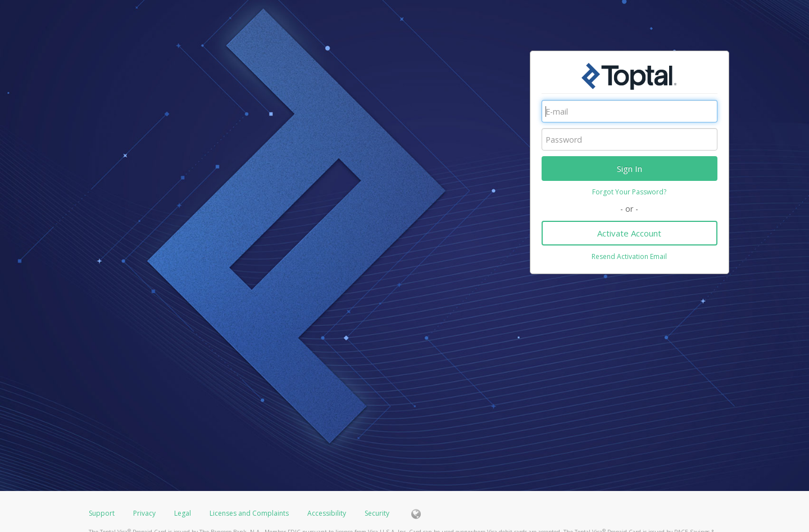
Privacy (144, 513)
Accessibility (327, 513)
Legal (183, 513)
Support (102, 513)
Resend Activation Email (629, 256)
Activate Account (629, 233)
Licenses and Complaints (250, 513)
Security (377, 513)
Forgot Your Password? (629, 192)
